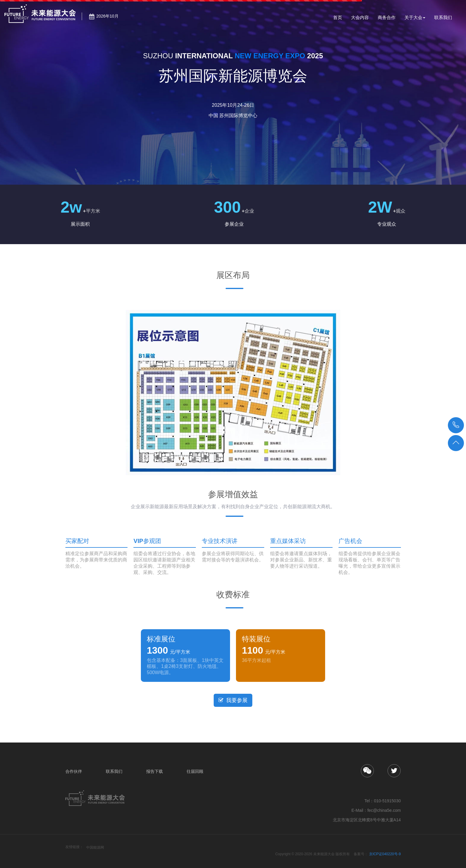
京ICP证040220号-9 (385, 854)
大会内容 (360, 20)
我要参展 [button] (233, 700)
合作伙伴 (74, 771)
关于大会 (415, 17)
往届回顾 (195, 771)
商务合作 (387, 20)
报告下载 (155, 771)
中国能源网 (95, 847)
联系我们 (443, 20)
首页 (338, 20)
